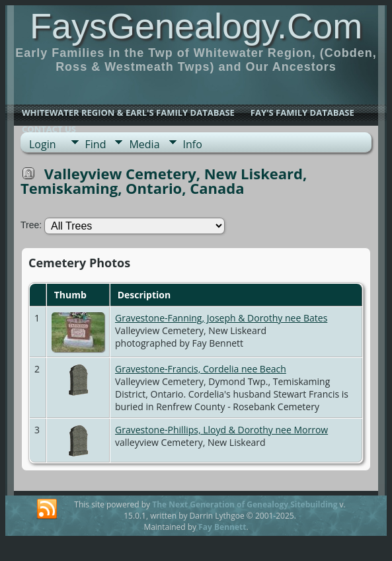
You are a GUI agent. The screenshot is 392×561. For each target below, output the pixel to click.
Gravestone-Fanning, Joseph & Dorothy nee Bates (221, 318)
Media (144, 144)
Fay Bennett (222, 527)
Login (43, 144)
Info (193, 144)
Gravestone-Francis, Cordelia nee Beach (201, 369)
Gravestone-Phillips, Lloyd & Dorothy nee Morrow (221, 430)
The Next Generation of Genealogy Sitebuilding (245, 504)
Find (96, 144)
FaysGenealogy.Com (196, 26)
